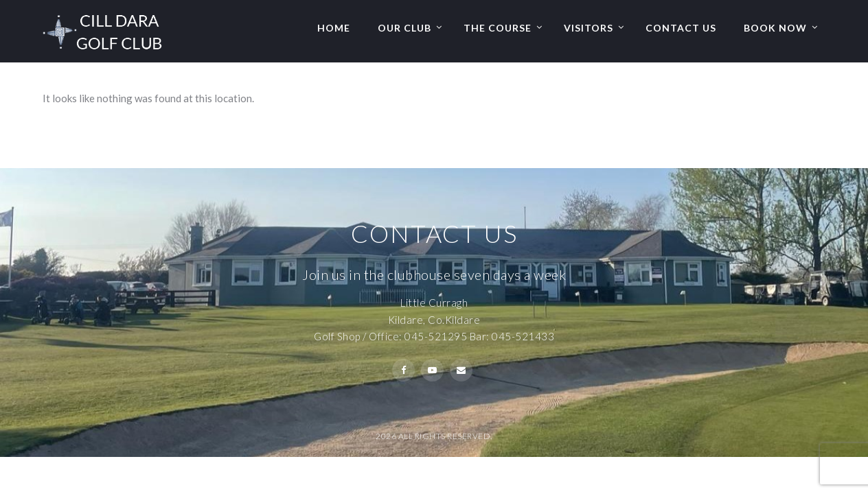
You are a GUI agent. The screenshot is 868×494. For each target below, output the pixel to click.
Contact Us (681, 28)
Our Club (404, 28)
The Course (498, 28)
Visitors (589, 28)
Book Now (775, 28)
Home (334, 28)
